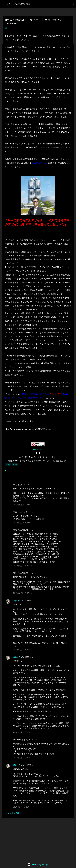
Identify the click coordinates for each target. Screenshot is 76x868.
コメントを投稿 (13, 813)
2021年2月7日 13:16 (22, 758)
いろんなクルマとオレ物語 (18, 4)
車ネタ (15, 465)
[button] (6, 28)
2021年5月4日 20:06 (22, 807)
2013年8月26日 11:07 (22, 523)
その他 (8, 465)
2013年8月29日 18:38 (22, 593)
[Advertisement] (38, 839)
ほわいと (17, 600)
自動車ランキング (38, 449)
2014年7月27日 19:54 (22, 650)
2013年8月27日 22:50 (22, 566)
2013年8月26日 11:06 (22, 505)
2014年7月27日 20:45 (22, 732)
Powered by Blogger (38, 865)
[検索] (73, 4)
